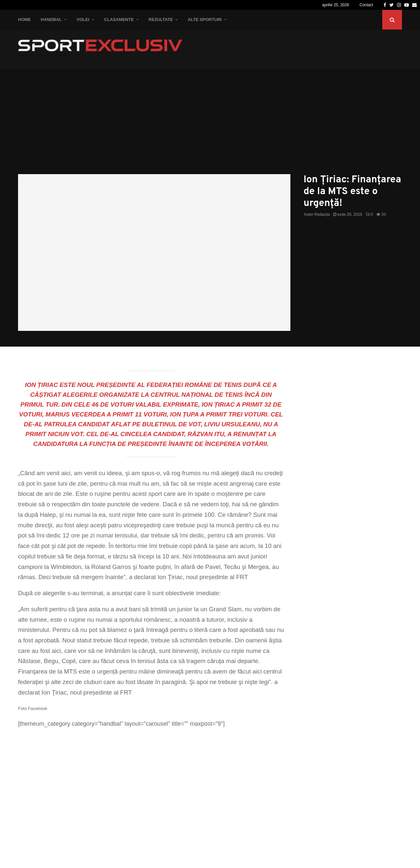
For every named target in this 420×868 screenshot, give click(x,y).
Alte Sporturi (205, 20)
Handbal (51, 20)
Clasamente (119, 20)
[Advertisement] (210, 125)
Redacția (322, 214)
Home (24, 20)
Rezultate (161, 20)
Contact (366, 5)
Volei (83, 20)
